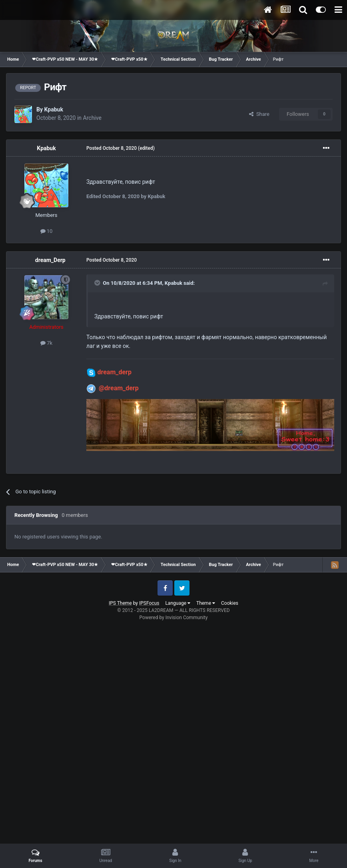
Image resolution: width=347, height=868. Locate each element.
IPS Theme (120, 603)
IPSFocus (149, 603)
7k (46, 343)
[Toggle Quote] (98, 283)
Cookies (230, 603)
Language (178, 603)
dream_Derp (50, 260)
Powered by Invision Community (174, 618)
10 (47, 231)
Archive (92, 118)
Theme (206, 603)
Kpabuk (53, 109)
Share (259, 114)
